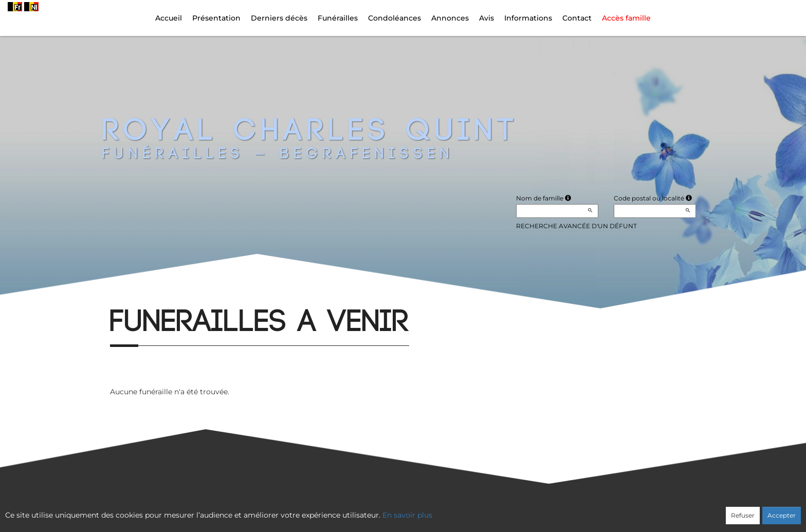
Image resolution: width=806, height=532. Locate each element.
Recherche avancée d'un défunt (576, 226)
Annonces (450, 18)
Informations (528, 18)
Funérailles (338, 18)
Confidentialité (398, 510)
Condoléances (395, 18)
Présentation (216, 18)
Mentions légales (496, 510)
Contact (577, 18)
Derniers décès (279, 18)
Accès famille (626, 18)
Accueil (169, 18)
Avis (487, 18)
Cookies (445, 510)
